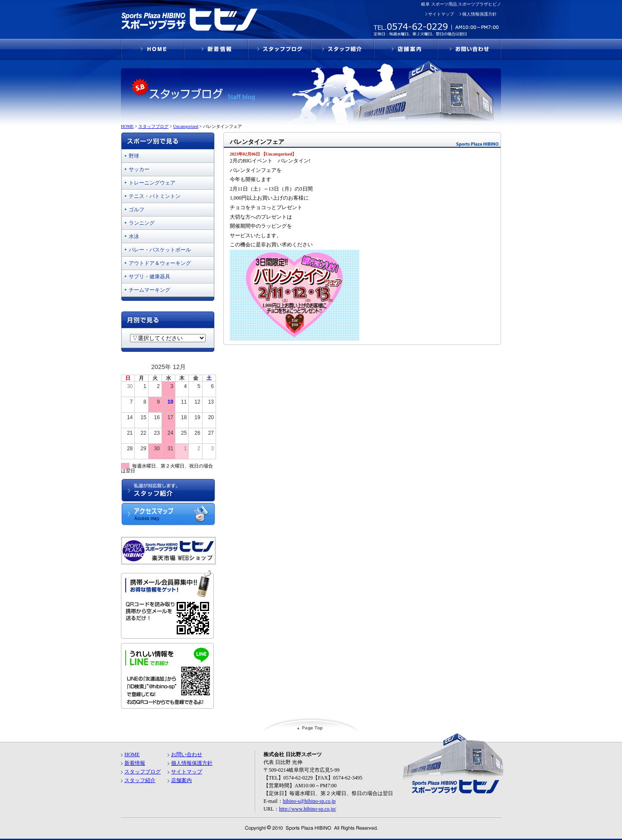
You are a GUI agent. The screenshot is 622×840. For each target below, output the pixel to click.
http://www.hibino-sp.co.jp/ (308, 809)
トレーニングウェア (152, 183)
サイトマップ (441, 14)
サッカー (139, 169)
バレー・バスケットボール (160, 250)
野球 (134, 156)
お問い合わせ (187, 754)
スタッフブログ (143, 772)
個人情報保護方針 (479, 14)
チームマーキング (149, 290)
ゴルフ (136, 210)
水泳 (134, 236)
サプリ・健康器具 (149, 277)
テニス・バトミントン (155, 196)
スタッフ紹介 (140, 780)
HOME (132, 754)
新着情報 (135, 763)
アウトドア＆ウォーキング (160, 263)
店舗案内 (181, 780)
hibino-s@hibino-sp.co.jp (309, 801)
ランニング (142, 223)
